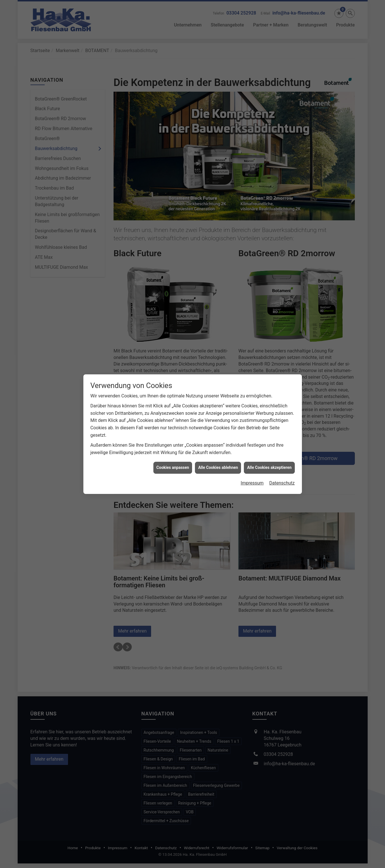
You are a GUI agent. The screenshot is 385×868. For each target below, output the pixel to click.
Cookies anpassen (173, 443)
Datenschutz (282, 458)
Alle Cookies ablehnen (218, 443)
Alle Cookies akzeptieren (269, 443)
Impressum (252, 458)
